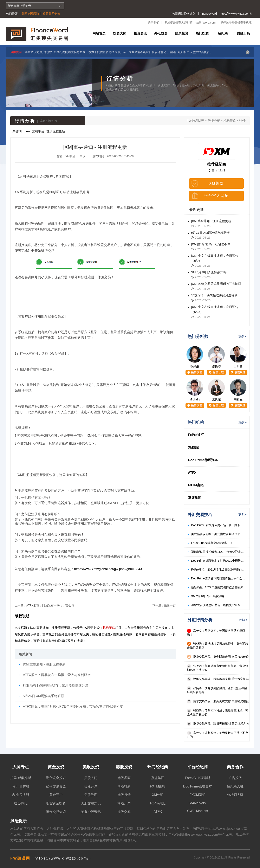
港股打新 (124, 786)
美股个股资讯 (91, 812)
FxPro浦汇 (196, 435)
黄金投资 (56, 767)
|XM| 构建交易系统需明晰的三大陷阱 (216, 284)
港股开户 (124, 803)
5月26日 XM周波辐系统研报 (43, 696)
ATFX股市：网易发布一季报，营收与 (50, 605)
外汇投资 (161, 33)
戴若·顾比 (21, 803)
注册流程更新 (56, 131)
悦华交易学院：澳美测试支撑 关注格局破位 (221, 701)
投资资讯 (140, 33)
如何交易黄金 (56, 786)
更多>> (243, 336)
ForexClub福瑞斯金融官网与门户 (212, 543)
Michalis (195, 399)
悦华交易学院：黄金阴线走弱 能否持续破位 (221, 657)
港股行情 (124, 795)
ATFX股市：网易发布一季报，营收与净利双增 (57, 675)
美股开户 (91, 786)
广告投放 (235, 778)
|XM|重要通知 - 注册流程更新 (44, 664)
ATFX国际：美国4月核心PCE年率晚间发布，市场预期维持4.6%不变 (73, 706)
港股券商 (124, 778)
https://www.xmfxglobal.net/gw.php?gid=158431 (109, 569)
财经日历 (243, 33)
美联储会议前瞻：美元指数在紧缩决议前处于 (218, 534)
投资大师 (120, 33)
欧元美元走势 (51, 14)
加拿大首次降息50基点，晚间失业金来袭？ (218, 605)
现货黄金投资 (56, 803)
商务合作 (235, 767)
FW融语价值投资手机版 (236, 22)
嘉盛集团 (195, 498)
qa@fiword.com (205, 22)
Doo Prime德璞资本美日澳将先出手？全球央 (218, 578)
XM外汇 (158, 795)
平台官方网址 (216, 196)
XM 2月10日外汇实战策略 (208, 596)
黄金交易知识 (56, 812)
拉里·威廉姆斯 (21, 778)
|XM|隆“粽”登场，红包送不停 (211, 244)
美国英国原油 (30, 14)
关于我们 (154, 22)
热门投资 (202, 33)
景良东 (216, 399)
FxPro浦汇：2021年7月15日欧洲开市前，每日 (218, 570)
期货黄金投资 (56, 778)
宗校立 (238, 399)
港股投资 (124, 767)
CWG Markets (197, 811)
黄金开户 (56, 795)
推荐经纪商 (217, 164)
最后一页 (170, 605)
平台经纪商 (197, 767)
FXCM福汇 (198, 795)
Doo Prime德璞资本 (203, 460)
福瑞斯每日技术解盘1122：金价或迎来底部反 (218, 552)
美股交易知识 (91, 803)
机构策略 (230, 121)
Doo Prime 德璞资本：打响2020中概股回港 (218, 561)
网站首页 (99, 33)
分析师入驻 (235, 795)
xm (28, 131)
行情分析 (214, 121)
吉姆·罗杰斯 (21, 795)
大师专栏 (21, 767)
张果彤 (195, 366)
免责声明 (119, 840)
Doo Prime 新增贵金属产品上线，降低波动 (218, 525)
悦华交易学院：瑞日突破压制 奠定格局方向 (221, 724)
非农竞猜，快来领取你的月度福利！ (216, 295)
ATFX (192, 473)
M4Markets (198, 803)
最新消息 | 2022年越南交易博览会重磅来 (217, 587)
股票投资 (182, 33)
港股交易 (124, 812)
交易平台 (38, 131)
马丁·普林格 (21, 786)
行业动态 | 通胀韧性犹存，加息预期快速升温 (56, 685)
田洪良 (238, 366)
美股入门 (91, 778)
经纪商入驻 (235, 786)
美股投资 (91, 767)
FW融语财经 (195, 121)
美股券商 (91, 795)
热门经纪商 (158, 767)
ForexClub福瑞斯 (197, 778)
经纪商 (223, 33)
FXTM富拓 (196, 485)
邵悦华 (216, 366)
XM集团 (216, 183)
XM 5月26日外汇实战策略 (209, 272)
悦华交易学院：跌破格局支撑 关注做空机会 (221, 679)
